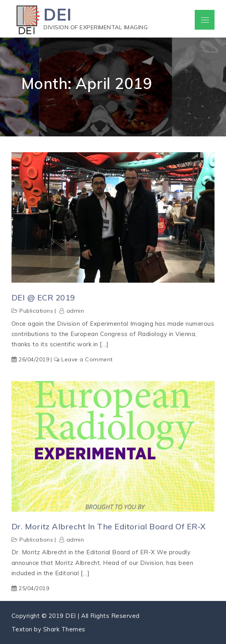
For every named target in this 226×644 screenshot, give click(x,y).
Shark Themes (64, 629)
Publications (36, 311)
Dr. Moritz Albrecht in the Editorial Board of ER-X (109, 526)
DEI (58, 14)
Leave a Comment (87, 359)
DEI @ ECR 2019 (43, 297)
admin (75, 311)
